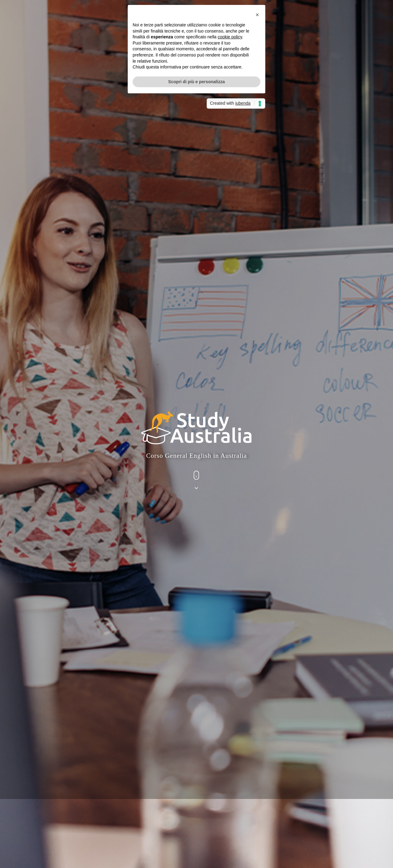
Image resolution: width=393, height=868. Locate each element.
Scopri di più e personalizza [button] (196, 466)
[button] (257, 399)
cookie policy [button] (230, 422)
